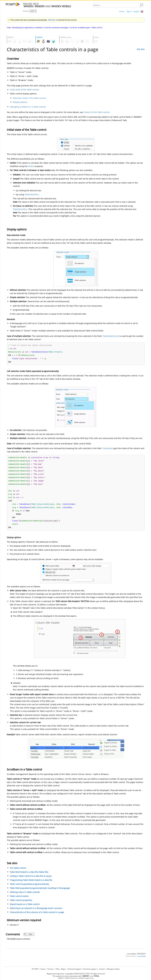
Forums (50, 969)
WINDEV (82, 978)
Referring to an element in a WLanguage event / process (36, 912)
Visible (31, 166)
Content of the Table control (97, 112)
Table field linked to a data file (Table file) (29, 876)
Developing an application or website (27, 27)
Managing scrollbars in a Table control (28, 107)
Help (9, 27)
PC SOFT (35, 969)
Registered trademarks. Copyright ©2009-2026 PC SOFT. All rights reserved (76, 973)
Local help (142, 960)
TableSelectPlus (32, 194)
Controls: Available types (80, 27)
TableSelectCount (111, 336)
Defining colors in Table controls (25, 896)
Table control (97, 27)
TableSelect (108, 449)
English (136, 11)
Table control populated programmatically (29, 888)
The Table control (18, 872)
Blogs (63, 969)
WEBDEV (61, 978)
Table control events (19, 900)
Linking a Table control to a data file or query (31, 880)
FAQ (57, 969)
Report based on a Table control (25, 908)
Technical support (90, 969)
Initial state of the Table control (24, 90)
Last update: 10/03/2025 (136, 957)
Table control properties (21, 904)
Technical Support (74, 969)
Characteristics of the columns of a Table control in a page (37, 916)
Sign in (129, 11)
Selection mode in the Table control (29, 98)
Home (122, 11)
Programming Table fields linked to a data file (31, 884)
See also (141, 49)
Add (28, 938)
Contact (102, 969)
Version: (26, 11)
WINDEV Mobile (70, 978)
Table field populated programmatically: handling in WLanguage (40, 892)
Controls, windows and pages (56, 27)
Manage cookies (113, 969)
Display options (20, 102)
